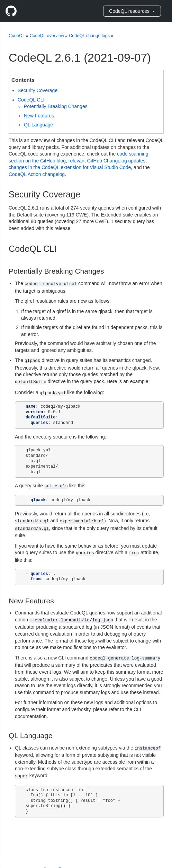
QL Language (38, 125)
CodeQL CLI (31, 100)
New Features (39, 116)
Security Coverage (38, 90)
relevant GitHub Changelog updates (107, 161)
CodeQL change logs (89, 36)
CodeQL (17, 36)
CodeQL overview (47, 36)
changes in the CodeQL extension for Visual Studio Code (70, 167)
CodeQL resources (132, 11)
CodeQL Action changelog (37, 174)
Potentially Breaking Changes (56, 106)
